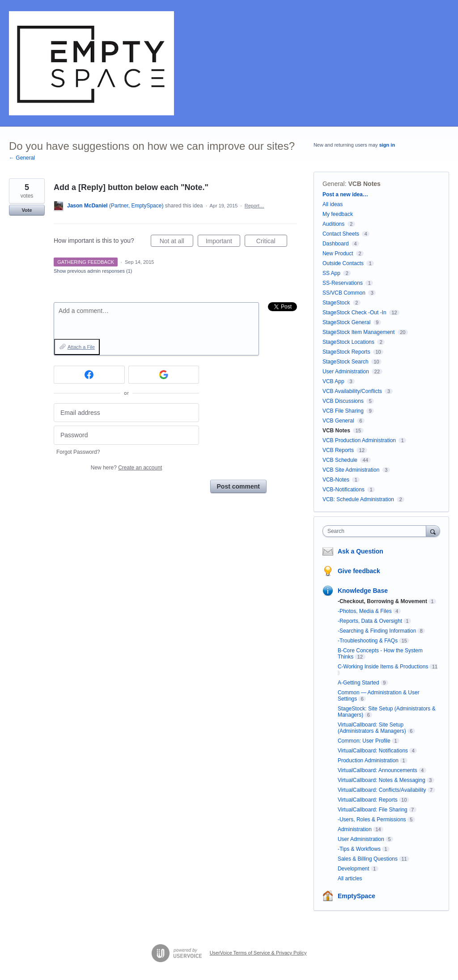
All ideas (333, 204)
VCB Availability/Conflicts (352, 391)
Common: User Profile (364, 741)
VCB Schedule (340, 460)
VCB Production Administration (359, 440)
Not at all (176, 242)
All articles (350, 879)
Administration (355, 829)
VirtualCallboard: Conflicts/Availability (382, 790)
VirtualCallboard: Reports (368, 800)
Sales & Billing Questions (368, 859)
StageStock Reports (346, 352)
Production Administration (368, 760)
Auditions (333, 224)
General (334, 184)
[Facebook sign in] (89, 375)
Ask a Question (360, 551)
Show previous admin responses (93, 271)
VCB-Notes (336, 480)
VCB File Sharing (343, 411)
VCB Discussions (343, 401)
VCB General (339, 421)
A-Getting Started (358, 683)
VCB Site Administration (351, 470)
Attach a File (81, 347)
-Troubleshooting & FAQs (368, 641)
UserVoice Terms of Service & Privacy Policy (258, 953)
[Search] (433, 531)
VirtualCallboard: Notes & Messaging (382, 780)
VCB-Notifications (343, 490)
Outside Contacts (343, 263)
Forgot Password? (78, 452)
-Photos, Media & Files (365, 611)
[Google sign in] (164, 375)
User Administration (346, 372)
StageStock (336, 303)
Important (223, 242)
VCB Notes (365, 184)
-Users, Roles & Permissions (372, 819)
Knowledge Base (363, 591)
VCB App (333, 381)
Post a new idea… (345, 194)
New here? (126, 468)
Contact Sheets (341, 234)
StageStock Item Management (358, 332)
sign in (387, 145)
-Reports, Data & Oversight (370, 621)
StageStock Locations (348, 342)
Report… (254, 206)
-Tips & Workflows (359, 849)
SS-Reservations (343, 283)
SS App (331, 273)
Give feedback (359, 571)
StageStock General (346, 322)
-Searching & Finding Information (377, 631)
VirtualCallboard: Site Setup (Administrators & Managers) (372, 728)
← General (22, 158)
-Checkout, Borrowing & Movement (382, 601)
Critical (272, 242)
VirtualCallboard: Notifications (373, 751)
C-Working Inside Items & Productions (383, 667)
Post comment (238, 486)
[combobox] (376, 531)
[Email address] (126, 413)
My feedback (338, 214)
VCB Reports (338, 450)
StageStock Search (346, 362)
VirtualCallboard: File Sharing (373, 810)
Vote (27, 210)
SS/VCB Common (344, 293)
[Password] (126, 435)
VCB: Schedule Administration (358, 499)
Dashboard (336, 244)
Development (354, 869)
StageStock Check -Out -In (354, 313)
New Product (338, 253)
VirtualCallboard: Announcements (377, 770)
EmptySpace (356, 896)
